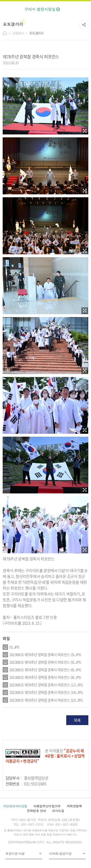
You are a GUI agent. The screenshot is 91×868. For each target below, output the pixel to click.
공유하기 (84, 25)
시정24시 (18, 33)
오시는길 (58, 811)
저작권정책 (74, 806)
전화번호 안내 (37, 811)
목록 (77, 720)
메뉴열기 (85, 8)
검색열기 (74, 8)
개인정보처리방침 (15, 806)
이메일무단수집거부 (47, 806)
